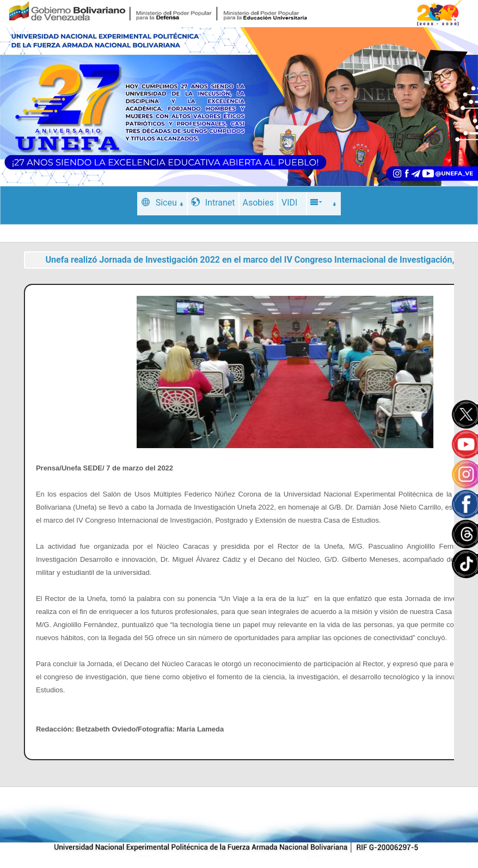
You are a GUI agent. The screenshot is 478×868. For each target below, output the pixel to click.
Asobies (258, 203)
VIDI (289, 203)
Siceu (163, 203)
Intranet (213, 203)
